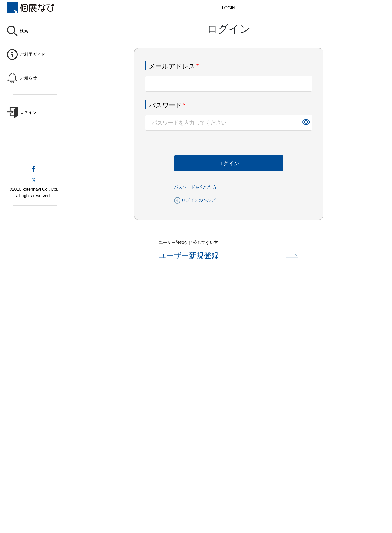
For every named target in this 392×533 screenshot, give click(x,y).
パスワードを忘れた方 (202, 187)
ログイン (228, 164)
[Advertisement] (228, 322)
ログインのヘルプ (202, 200)
